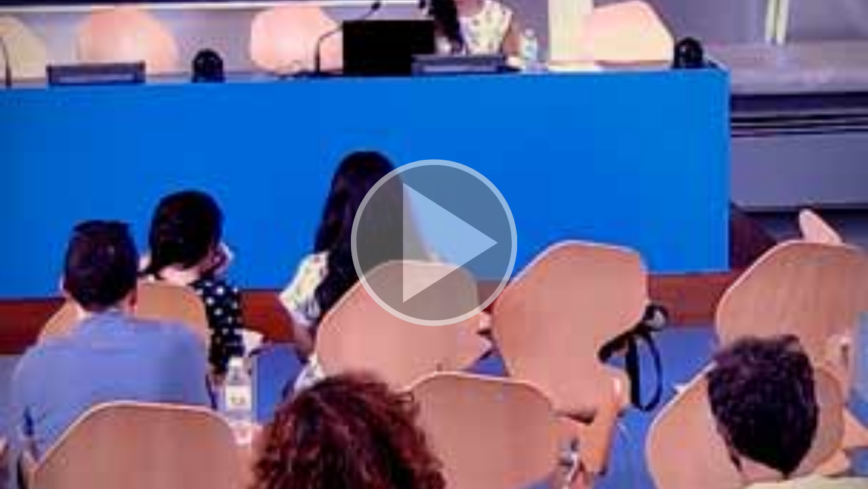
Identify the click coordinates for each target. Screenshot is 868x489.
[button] (434, 244)
